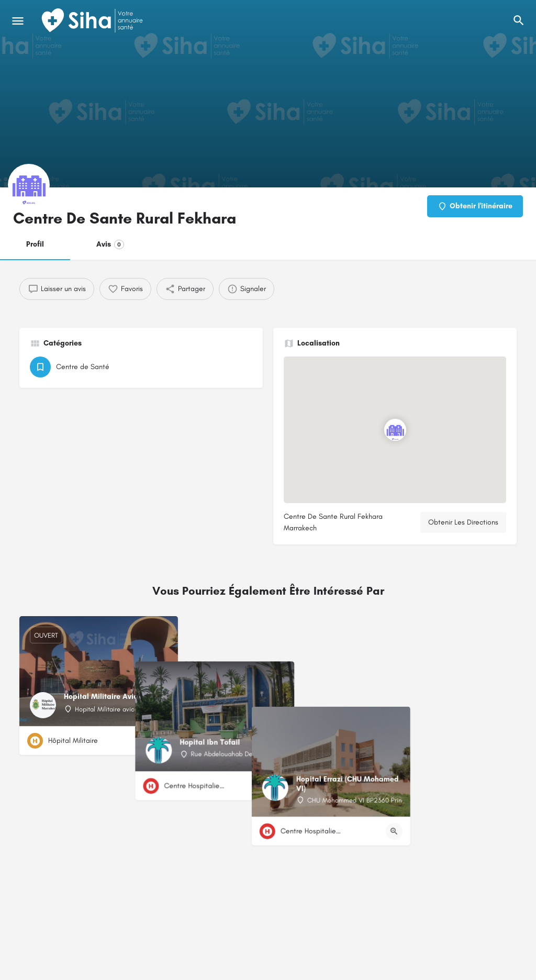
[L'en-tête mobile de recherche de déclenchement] (519, 20)
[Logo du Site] (93, 21)
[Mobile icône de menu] (18, 21)
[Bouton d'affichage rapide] (162, 741)
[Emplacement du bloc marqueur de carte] (395, 430)
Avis (110, 244)
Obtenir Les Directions (463, 522)
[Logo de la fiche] (29, 185)
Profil (35, 244)
